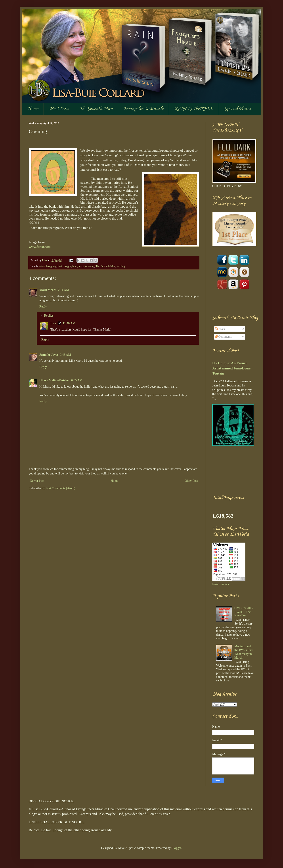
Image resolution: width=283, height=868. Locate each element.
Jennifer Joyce (49, 355)
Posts (220, 329)
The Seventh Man (96, 109)
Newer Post (37, 481)
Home (33, 109)
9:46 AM (65, 355)
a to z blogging (48, 266)
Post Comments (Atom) (60, 488)
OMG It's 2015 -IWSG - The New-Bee (244, 612)
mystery (80, 266)
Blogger (176, 848)
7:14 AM (63, 290)
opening (90, 266)
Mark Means (48, 290)
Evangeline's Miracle (143, 109)
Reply (43, 307)
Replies (49, 316)
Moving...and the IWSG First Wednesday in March (244, 652)
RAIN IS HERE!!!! (194, 109)
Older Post (191, 481)
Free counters (221, 584)
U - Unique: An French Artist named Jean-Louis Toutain (231, 368)
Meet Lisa (59, 109)
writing (121, 266)
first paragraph (66, 266)
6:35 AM (77, 380)
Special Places (238, 109)
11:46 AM (69, 323)
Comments (223, 337)
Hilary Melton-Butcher (55, 380)
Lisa (45, 260)
